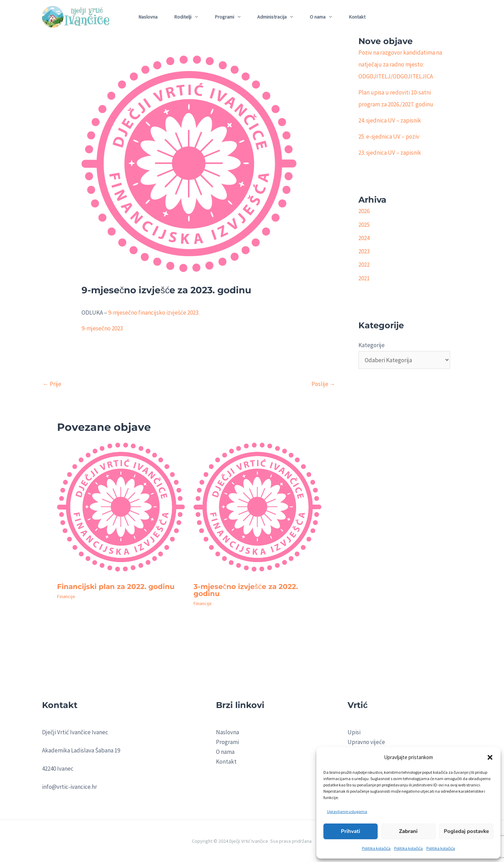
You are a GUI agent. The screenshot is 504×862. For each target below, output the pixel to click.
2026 (364, 211)
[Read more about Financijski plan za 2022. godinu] (121, 510)
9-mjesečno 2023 (102, 328)
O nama (321, 17)
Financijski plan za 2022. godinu (116, 587)
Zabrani (408, 831)
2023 (364, 251)
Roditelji (186, 17)
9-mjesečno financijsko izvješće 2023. (154, 313)
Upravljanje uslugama (347, 811)
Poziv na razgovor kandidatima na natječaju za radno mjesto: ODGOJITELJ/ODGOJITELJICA (400, 64)
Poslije (323, 384)
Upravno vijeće (366, 742)
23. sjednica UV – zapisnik (390, 153)
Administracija (275, 17)
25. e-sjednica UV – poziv (389, 136)
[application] (195, 17)
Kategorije (372, 345)
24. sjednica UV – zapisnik (390, 120)
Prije (52, 384)
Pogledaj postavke (466, 831)
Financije (66, 596)
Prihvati (351, 831)
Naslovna (148, 17)
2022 (364, 265)
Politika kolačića (376, 848)
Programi (228, 17)
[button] (490, 757)
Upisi (354, 732)
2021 (364, 278)
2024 (364, 238)
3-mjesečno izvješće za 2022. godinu (246, 590)
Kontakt (357, 17)
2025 (364, 225)
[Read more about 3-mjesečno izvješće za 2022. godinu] (257, 510)
